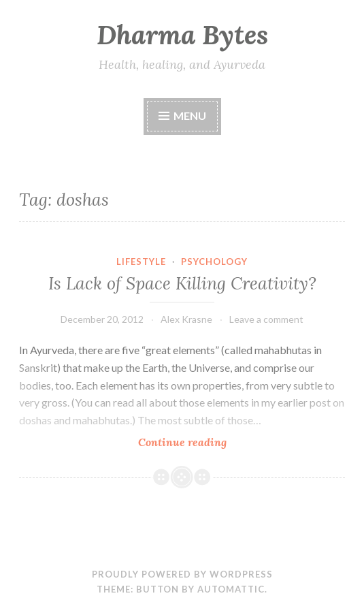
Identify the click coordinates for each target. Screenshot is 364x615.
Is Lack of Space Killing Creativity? (182, 283)
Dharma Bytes (182, 35)
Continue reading (211, 442)
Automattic (231, 589)
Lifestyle (141, 262)
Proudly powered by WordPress (182, 574)
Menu (190, 115)
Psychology (214, 262)
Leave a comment (266, 319)
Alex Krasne (186, 319)
